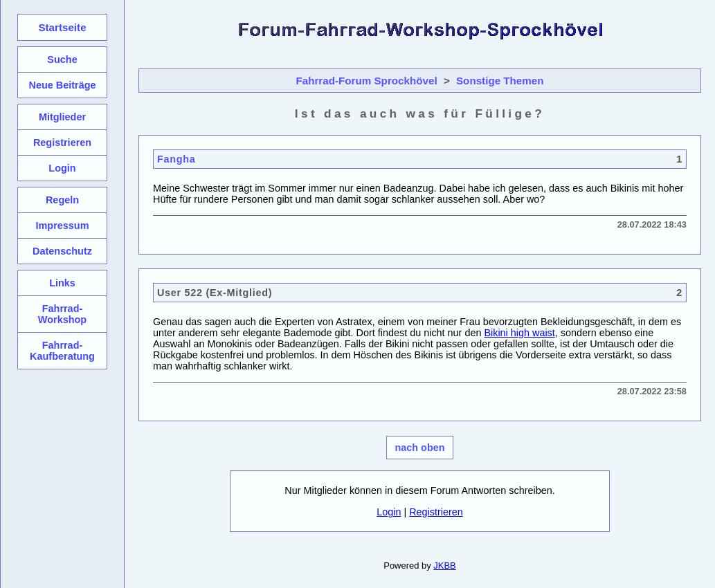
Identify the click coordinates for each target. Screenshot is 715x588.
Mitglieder (62, 117)
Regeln (62, 200)
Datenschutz (62, 251)
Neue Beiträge (62, 85)
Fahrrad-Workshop (62, 314)
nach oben (420, 448)
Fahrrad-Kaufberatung (62, 351)
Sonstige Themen (500, 81)
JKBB (444, 566)
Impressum (62, 226)
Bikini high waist (519, 333)
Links (62, 283)
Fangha (177, 159)
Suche (62, 59)
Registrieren (436, 512)
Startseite (62, 27)
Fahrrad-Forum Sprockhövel (366, 81)
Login (389, 512)
